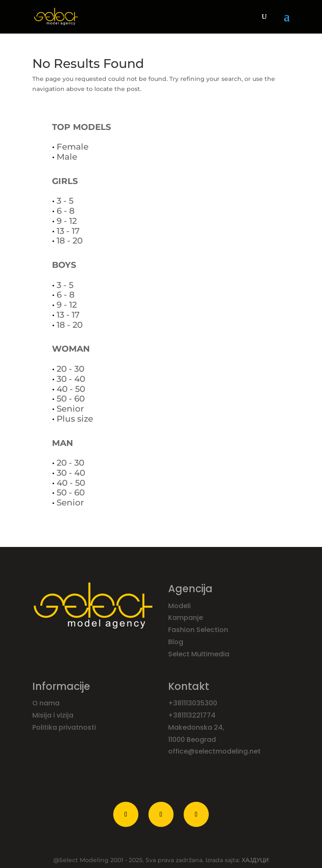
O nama (47, 703)
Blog (177, 642)
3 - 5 (65, 201)
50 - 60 (71, 399)
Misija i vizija (54, 715)
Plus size (75, 419)
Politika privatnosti (64, 727)
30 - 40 (71, 379)
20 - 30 (70, 369)
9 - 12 (67, 221)
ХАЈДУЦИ (255, 860)
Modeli (180, 606)
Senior (70, 409)
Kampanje (186, 618)
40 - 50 (71, 389)
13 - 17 (68, 231)
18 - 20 (70, 241)
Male (67, 157)
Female (73, 147)
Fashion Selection (199, 630)
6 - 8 (66, 211)
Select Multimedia (199, 654)
